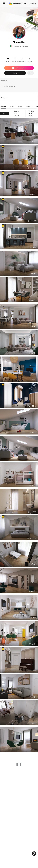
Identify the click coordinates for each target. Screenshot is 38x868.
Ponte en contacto (19, 68)
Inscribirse (32, 3)
